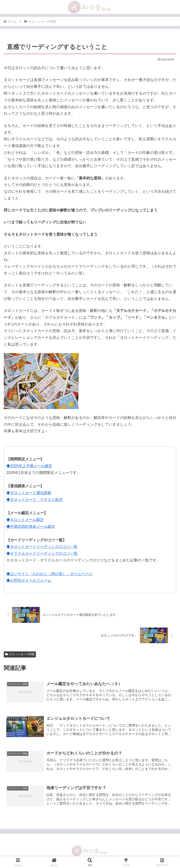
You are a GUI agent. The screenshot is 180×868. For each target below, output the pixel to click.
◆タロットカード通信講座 (29, 493)
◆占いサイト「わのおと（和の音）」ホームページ (49, 574)
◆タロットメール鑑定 (25, 520)
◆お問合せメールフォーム (29, 580)
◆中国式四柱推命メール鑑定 (31, 526)
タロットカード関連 (20, 654)
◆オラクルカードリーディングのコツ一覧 (42, 553)
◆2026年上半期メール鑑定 (29, 466)
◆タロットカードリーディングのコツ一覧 (42, 547)
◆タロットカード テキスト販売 (34, 500)
